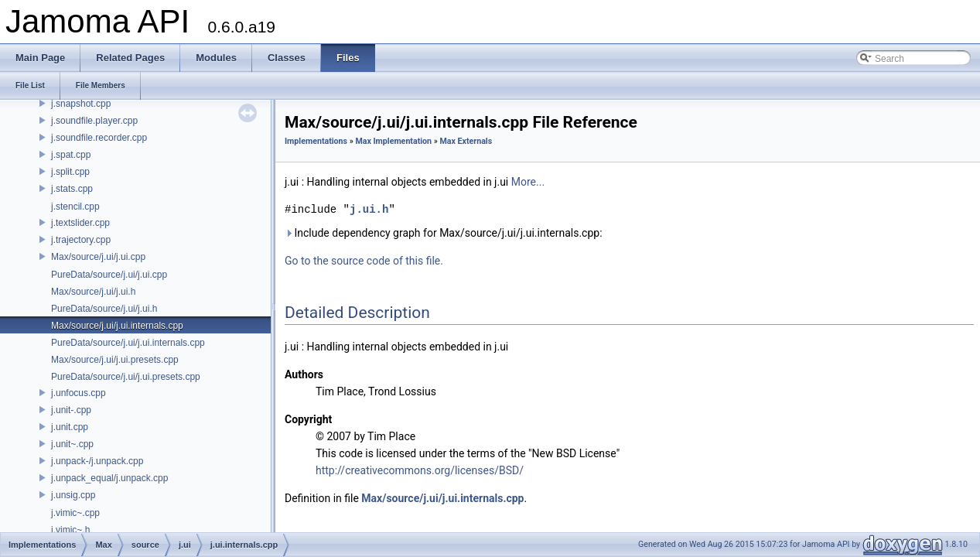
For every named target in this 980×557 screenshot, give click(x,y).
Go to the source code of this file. (364, 261)
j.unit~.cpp (72, 444)
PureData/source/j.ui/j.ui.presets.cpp (126, 377)
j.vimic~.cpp (75, 513)
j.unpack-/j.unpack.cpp (97, 461)
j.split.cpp (70, 172)
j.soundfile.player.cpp (94, 121)
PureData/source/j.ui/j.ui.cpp (109, 275)
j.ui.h (369, 209)
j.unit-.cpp (71, 410)
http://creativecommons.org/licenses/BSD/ (420, 470)
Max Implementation (393, 141)
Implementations (316, 141)
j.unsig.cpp (73, 495)
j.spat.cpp (71, 155)
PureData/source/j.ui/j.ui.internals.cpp (128, 343)
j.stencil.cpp (75, 207)
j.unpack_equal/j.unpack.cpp (109, 478)
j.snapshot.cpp (81, 104)
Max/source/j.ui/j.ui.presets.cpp (115, 360)
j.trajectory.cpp (81, 240)
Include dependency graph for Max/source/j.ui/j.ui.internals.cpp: (444, 233)
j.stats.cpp (72, 189)
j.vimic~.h (70, 530)
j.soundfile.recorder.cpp (99, 138)
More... (528, 182)
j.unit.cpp (70, 427)
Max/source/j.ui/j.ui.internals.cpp (117, 326)
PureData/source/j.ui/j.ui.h (104, 309)
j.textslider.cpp (80, 223)
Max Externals (466, 141)
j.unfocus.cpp (79, 393)
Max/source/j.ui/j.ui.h (93, 292)
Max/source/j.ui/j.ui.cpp (98, 257)
